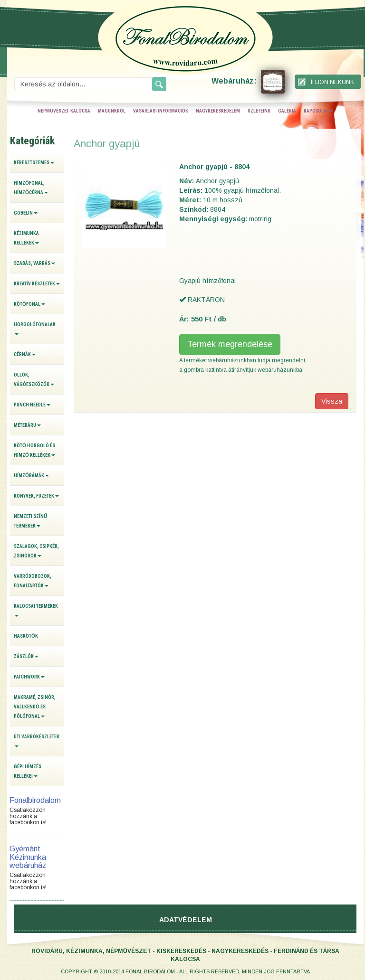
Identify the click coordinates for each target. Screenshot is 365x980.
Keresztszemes (34, 163)
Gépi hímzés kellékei (28, 771)
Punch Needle (32, 405)
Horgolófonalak (35, 329)
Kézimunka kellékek (26, 238)
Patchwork (29, 677)
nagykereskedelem (218, 111)
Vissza (332, 401)
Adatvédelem (186, 920)
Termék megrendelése (230, 344)
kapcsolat (318, 111)
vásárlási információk (161, 111)
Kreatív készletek (37, 284)
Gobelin (26, 213)
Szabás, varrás (34, 263)
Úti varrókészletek (37, 741)
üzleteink (259, 111)
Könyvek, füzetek (36, 496)
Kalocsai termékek (36, 610)
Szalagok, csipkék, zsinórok (36, 551)
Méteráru (27, 425)
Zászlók (26, 656)
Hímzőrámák (31, 476)
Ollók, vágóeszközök (34, 380)
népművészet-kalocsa (64, 111)
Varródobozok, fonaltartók (33, 581)
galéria (287, 111)
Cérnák (25, 354)
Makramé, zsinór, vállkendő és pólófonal (35, 707)
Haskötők (26, 636)
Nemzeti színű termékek (30, 521)
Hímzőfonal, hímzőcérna (31, 188)
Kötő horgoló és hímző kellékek (34, 450)
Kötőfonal (29, 304)
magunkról (112, 111)
